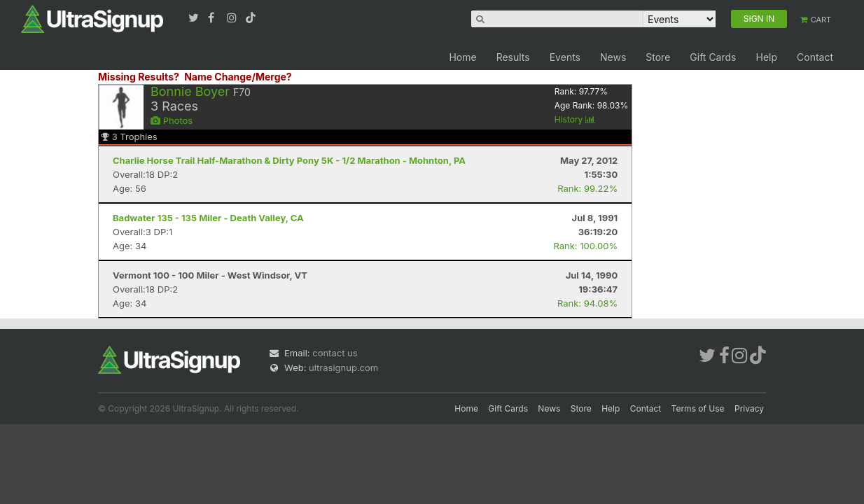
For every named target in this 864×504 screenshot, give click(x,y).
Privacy (749, 408)
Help (766, 57)
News (613, 57)
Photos (172, 120)
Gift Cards (713, 57)
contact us (335, 353)
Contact (815, 57)
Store (658, 57)
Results (513, 57)
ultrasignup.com (343, 367)
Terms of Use (698, 408)
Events (565, 57)
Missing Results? (139, 77)
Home (462, 57)
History (575, 119)
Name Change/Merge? (238, 77)
